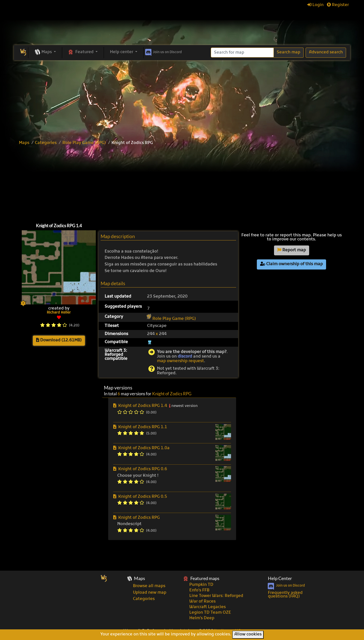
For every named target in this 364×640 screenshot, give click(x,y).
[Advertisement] (182, 98)
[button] (45, 52)
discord (185, 357)
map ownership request (180, 361)
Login (315, 5)
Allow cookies (248, 634)
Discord (163, 51)
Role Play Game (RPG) (84, 143)
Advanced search (326, 52)
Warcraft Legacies (208, 607)
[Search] (242, 53)
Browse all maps (149, 586)
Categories (46, 143)
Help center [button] (122, 52)
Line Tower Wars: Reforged (216, 596)
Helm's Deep (202, 618)
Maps (24, 143)
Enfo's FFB (199, 590)
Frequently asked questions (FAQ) (285, 595)
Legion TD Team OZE (210, 613)
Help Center (280, 578)
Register (338, 5)
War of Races (202, 602)
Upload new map (150, 593)
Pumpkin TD (201, 585)
